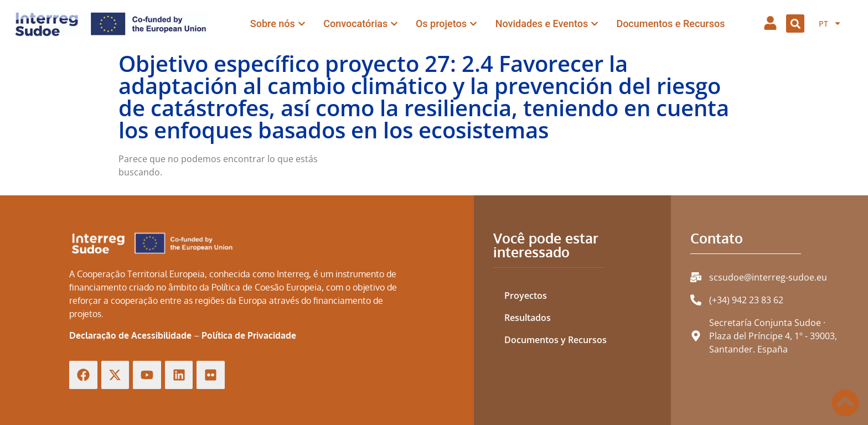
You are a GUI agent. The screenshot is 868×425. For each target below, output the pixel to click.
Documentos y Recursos (556, 340)
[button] (795, 24)
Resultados (528, 318)
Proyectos (526, 296)
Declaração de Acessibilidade (130, 335)
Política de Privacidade (249, 335)
